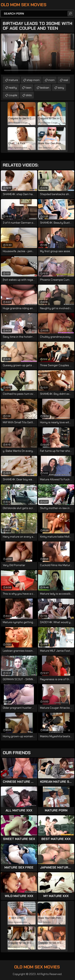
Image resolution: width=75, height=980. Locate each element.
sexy (61, 88)
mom (51, 80)
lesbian (45, 88)
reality (13, 88)
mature (13, 80)
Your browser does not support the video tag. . (37, 54)
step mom (33, 80)
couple (13, 95)
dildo (29, 95)
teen (28, 88)
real (66, 80)
